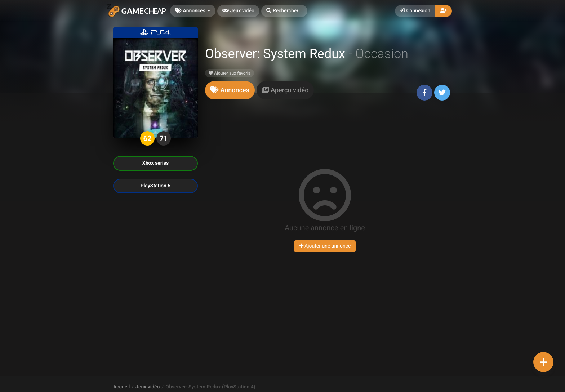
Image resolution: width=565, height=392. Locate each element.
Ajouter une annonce (325, 246)
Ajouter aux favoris (230, 73)
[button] (284, 11)
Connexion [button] (415, 11)
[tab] (230, 90)
